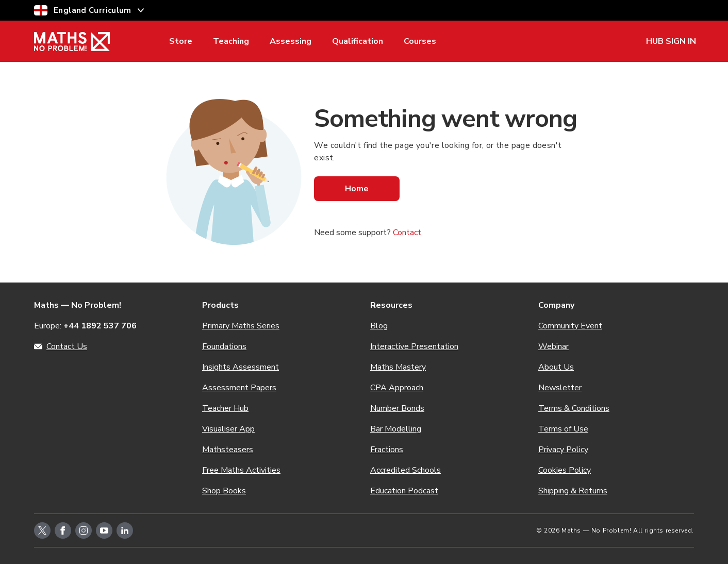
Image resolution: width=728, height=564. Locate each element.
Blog (379, 326)
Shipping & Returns (573, 491)
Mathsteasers (228, 450)
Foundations (224, 346)
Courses (420, 41)
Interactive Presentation (414, 346)
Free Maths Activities (241, 470)
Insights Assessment (241, 367)
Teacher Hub (225, 408)
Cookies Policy (565, 470)
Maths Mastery (398, 367)
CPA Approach (397, 388)
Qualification (358, 41)
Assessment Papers (239, 388)
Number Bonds (397, 408)
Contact (407, 233)
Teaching (231, 41)
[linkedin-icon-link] (125, 530)
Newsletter (560, 388)
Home (357, 189)
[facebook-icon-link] (63, 530)
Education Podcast (404, 491)
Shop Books (224, 491)
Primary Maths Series (241, 326)
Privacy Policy (563, 450)
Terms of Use (563, 429)
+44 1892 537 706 (100, 326)
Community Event (570, 326)
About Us (556, 367)
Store (181, 41)
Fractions (387, 450)
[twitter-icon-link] (42, 530)
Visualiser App (228, 429)
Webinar (553, 346)
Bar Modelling (396, 429)
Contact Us (67, 346)
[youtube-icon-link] (104, 530)
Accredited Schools (406, 470)
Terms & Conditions (574, 408)
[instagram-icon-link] (84, 530)
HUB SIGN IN (671, 41)
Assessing (291, 41)
